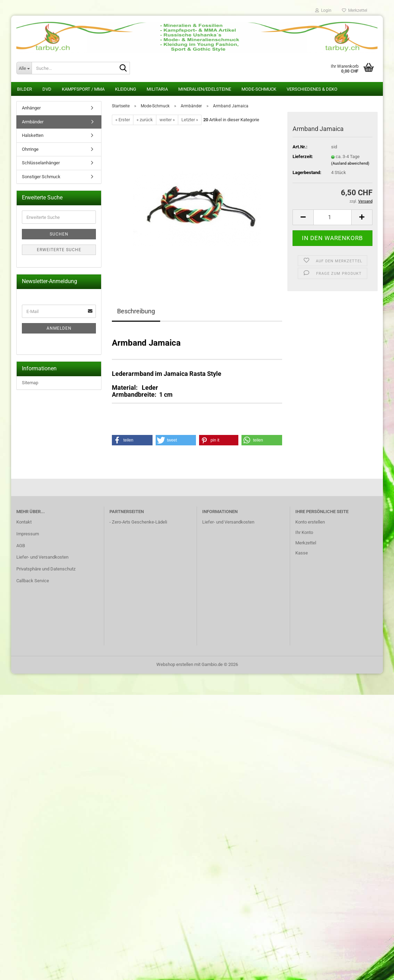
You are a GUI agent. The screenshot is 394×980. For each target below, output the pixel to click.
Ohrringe (30, 149)
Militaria (157, 89)
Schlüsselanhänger (41, 163)
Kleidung (126, 89)
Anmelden (59, 328)
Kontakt (24, 522)
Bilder (24, 89)
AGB (21, 546)
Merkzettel (355, 10)
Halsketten (33, 135)
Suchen (59, 234)
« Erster (123, 120)
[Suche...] (24, 68)
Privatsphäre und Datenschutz (46, 569)
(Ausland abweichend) (350, 163)
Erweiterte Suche (59, 250)
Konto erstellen (310, 522)
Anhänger (31, 108)
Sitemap (30, 383)
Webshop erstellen (175, 664)
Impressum (28, 534)
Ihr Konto (304, 532)
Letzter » (190, 120)
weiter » (167, 120)
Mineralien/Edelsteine (205, 89)
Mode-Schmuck (259, 89)
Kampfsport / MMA (83, 89)
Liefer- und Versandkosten (42, 557)
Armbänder (33, 122)
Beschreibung (136, 311)
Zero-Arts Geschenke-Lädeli (139, 522)
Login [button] (323, 10)
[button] (303, 217)
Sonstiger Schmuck (41, 177)
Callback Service (33, 581)
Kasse (302, 553)
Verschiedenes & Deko (312, 89)
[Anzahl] (333, 217)
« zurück (145, 120)
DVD (47, 89)
